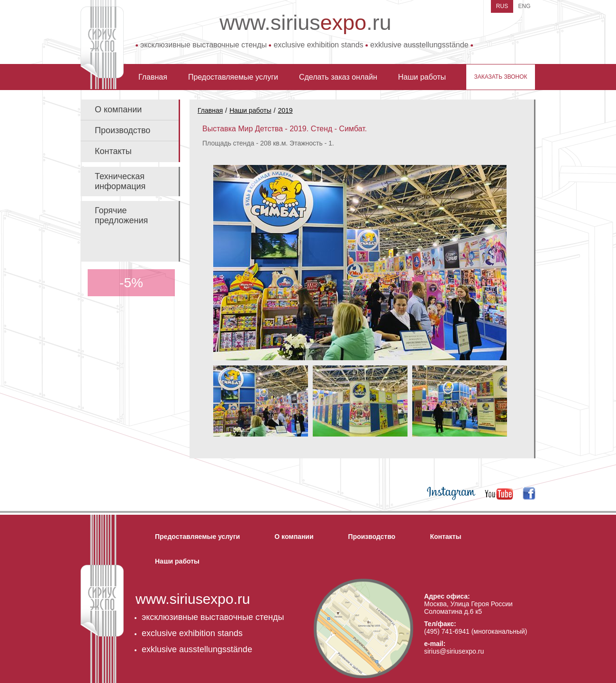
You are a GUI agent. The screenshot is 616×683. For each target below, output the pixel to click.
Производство (122, 130)
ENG (524, 6)
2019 (285, 110)
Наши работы (422, 77)
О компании (118, 109)
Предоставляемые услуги (233, 77)
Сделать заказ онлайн (338, 77)
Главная (153, 77)
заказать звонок (500, 77)
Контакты (113, 151)
